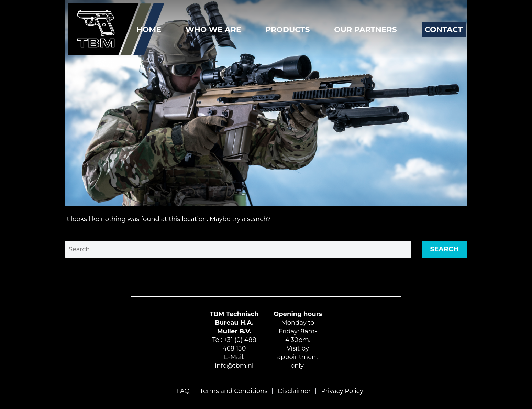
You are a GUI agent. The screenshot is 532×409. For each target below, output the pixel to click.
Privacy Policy (342, 391)
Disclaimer (294, 391)
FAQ (183, 391)
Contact (444, 29)
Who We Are (213, 29)
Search (445, 249)
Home (149, 29)
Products (287, 29)
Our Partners (365, 29)
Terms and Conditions (234, 391)
